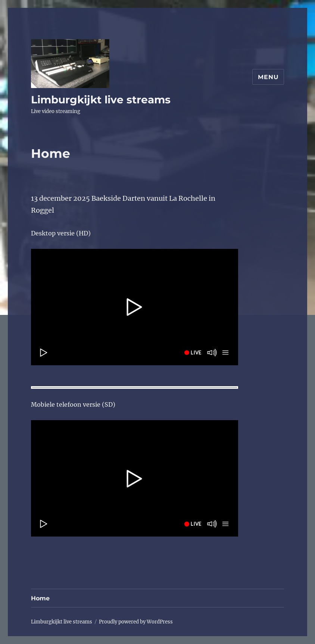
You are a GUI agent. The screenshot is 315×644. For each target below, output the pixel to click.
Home (40, 598)
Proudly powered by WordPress (136, 622)
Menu (268, 77)
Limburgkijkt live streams (101, 100)
